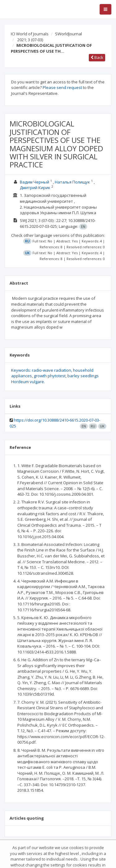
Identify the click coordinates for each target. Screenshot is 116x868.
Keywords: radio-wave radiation (41, 370)
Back (97, 57)
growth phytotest (50, 376)
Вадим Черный (34, 182)
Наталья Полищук (72, 182)
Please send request (62, 87)
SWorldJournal (69, 34)
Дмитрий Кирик (35, 188)
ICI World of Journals (30, 34)
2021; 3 (30, 40)
